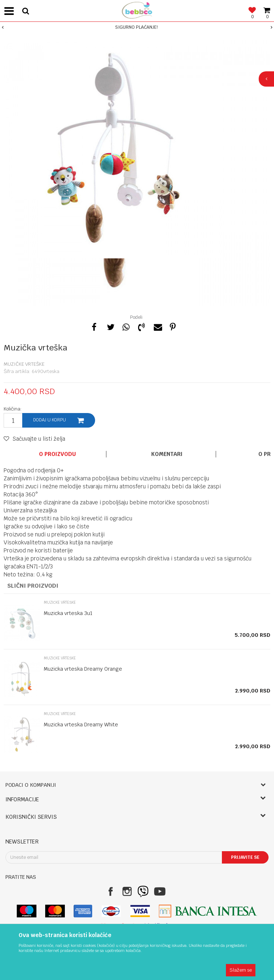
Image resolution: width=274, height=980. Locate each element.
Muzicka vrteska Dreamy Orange (83, 669)
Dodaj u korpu (50, 420)
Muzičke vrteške (24, 364)
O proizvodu (57, 454)
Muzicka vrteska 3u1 (68, 613)
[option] (137, 27)
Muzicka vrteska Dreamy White (81, 725)
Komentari (167, 454)
